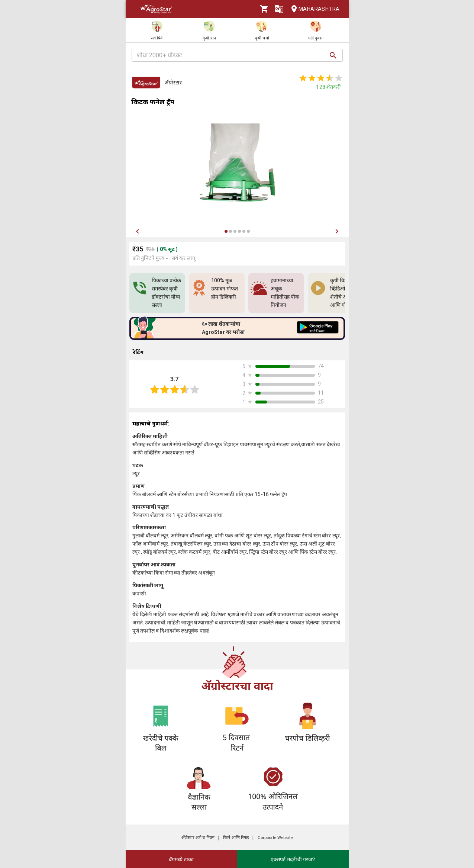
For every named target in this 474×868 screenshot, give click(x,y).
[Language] (279, 9)
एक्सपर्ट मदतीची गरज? (293, 859)
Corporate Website (275, 838)
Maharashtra (313, 9)
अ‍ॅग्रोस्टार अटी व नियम (198, 838)
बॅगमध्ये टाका (181, 859)
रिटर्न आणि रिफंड (236, 838)
